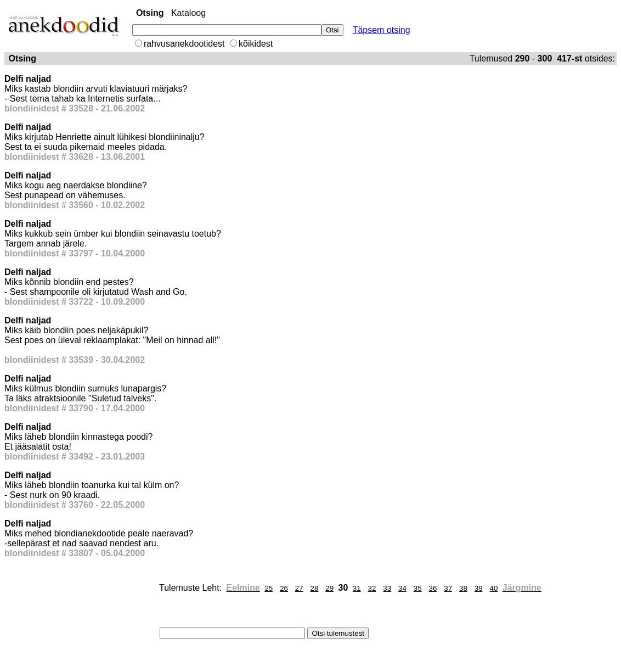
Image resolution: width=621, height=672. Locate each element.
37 (448, 588)
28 (315, 588)
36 (433, 588)
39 (479, 588)
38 (463, 588)
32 (372, 588)
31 (357, 588)
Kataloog (188, 13)
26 (284, 588)
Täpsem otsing (382, 30)
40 (493, 588)
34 (402, 588)
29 (329, 588)
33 (387, 588)
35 (418, 588)
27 (299, 588)
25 (269, 588)
